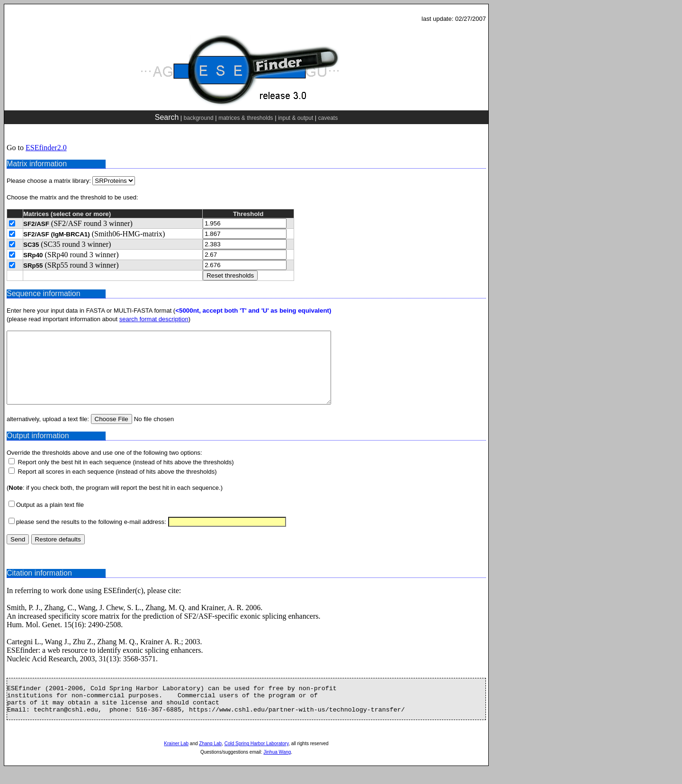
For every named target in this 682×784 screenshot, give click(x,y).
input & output (296, 118)
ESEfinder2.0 (46, 148)
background (199, 118)
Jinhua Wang (277, 766)
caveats (328, 118)
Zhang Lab (210, 758)
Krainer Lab (176, 758)
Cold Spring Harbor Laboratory (256, 758)
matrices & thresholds (246, 118)
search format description (154, 319)
